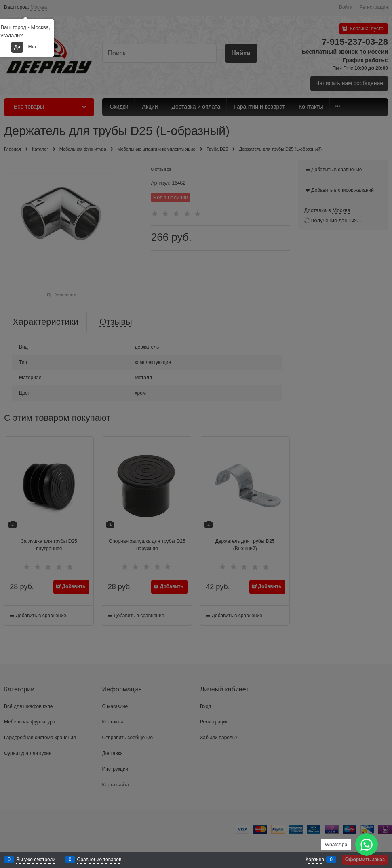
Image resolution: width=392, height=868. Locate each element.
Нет (33, 47)
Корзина (315, 860)
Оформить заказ (365, 860)
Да (17, 47)
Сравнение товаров (99, 860)
